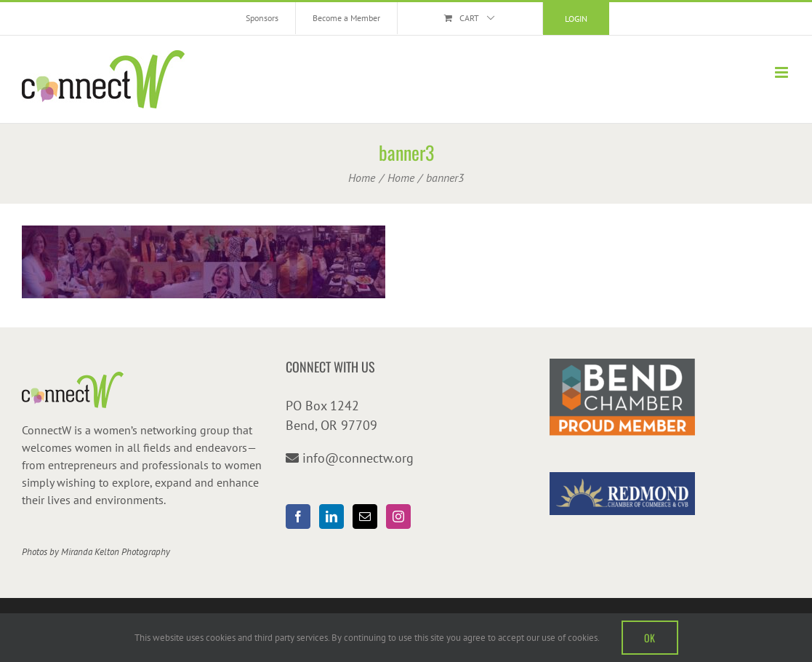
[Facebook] (298, 517)
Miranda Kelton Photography (116, 552)
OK (650, 638)
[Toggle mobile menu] (783, 72)
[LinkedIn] (331, 517)
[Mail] (365, 517)
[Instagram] (398, 517)
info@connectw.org (358, 458)
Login (576, 19)
